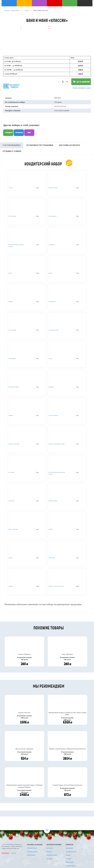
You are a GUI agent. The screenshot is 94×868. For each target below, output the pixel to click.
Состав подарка (12, 145)
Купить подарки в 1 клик (82, 88)
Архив (27, 10)
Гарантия (68, 858)
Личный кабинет (70, 866)
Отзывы (13, 853)
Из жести (49, 851)
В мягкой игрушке (52, 855)
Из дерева (49, 858)
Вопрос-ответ (70, 862)
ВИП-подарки (31, 855)
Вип (29, 132)
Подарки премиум (32, 851)
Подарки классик (32, 848)
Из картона (50, 848)
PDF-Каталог (5, 853)
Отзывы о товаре (12, 151)
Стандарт (9, 132)
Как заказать (69, 848)
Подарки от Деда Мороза (12, 10)
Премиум (19, 132)
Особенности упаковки (40, 145)
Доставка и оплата (70, 145)
